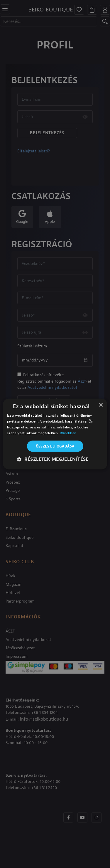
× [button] (101, 405)
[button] (55, 459)
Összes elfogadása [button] (55, 446)
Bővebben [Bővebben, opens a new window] (68, 433)
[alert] (55, 434)
